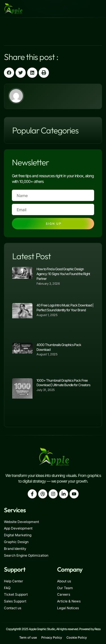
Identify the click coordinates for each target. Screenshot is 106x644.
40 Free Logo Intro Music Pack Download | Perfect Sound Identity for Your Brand (65, 308)
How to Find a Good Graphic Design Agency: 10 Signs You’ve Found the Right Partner (63, 274)
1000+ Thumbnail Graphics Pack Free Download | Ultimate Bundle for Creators (63, 383)
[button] (102, 9)
